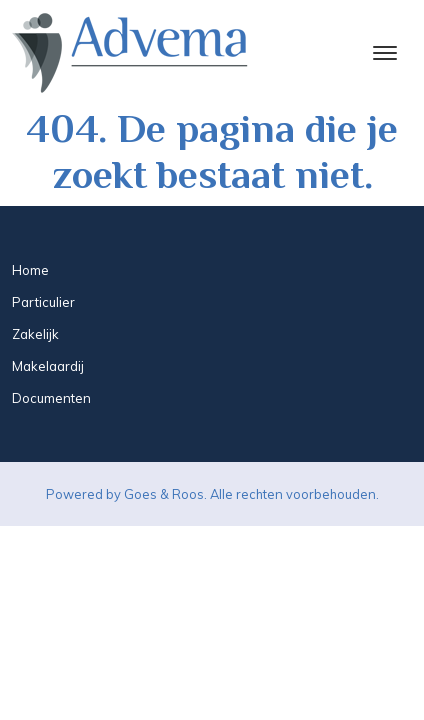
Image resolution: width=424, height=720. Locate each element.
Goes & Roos (164, 494)
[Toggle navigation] (384, 53)
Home (30, 270)
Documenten (51, 398)
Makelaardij (48, 366)
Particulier (43, 302)
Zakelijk (35, 334)
